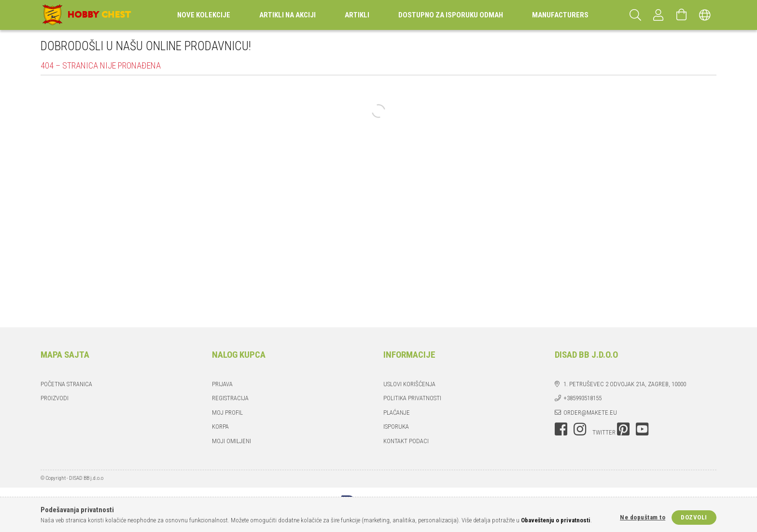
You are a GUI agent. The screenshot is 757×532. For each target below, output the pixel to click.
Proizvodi (55, 398)
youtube (642, 429)
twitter (604, 432)
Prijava (222, 384)
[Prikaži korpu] (682, 15)
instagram (580, 429)
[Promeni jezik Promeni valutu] (705, 15)
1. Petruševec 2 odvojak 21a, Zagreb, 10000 (625, 384)
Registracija (230, 398)
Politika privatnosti (412, 398)
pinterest (623, 429)
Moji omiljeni (231, 441)
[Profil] (659, 15)
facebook (561, 429)
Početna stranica (66, 384)
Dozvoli (694, 517)
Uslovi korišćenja (409, 384)
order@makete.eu (590, 413)
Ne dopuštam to (643, 517)
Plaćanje (397, 413)
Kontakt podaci (406, 441)
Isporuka (396, 427)
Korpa (220, 427)
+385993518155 (582, 398)
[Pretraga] (635, 15)
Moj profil (227, 413)
